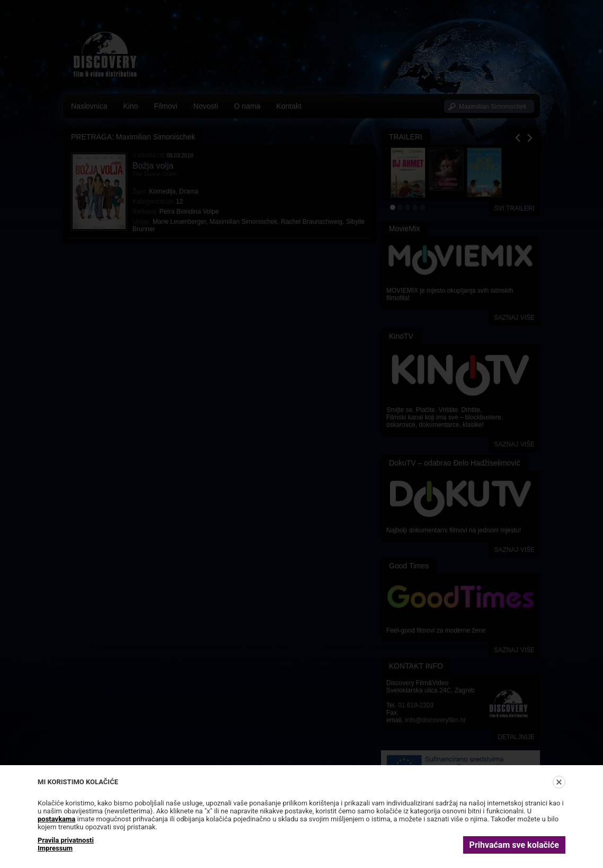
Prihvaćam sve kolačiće (514, 845)
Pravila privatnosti (66, 840)
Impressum (55, 848)
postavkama (56, 819)
